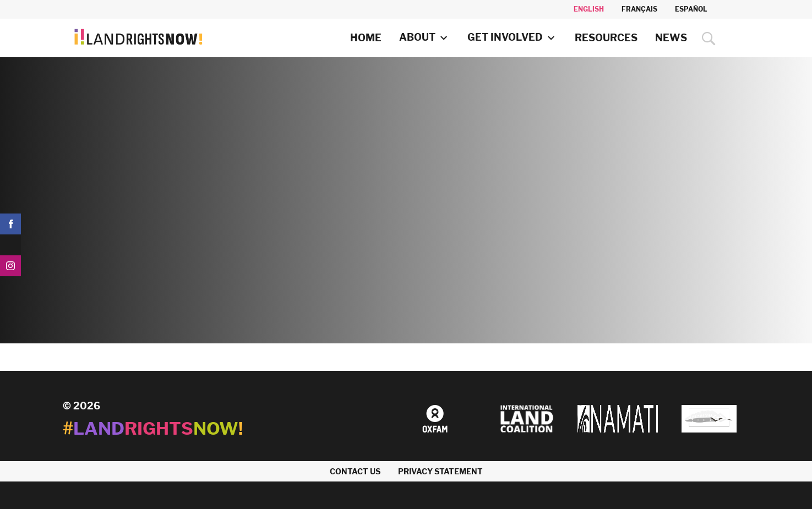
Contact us (355, 471)
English (589, 9)
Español (691, 9)
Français (639, 9)
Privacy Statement (440, 471)
